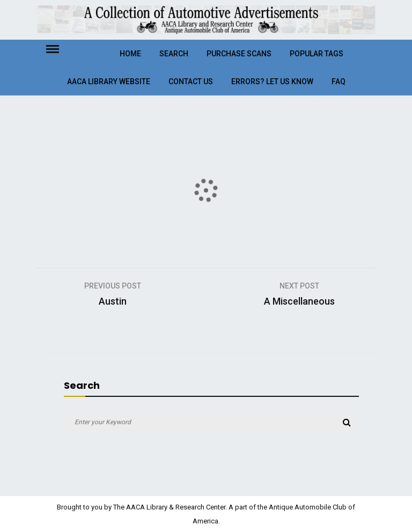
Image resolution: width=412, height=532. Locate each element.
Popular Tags (317, 54)
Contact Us (191, 82)
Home (130, 54)
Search (174, 54)
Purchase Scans (239, 54)
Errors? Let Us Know (272, 82)
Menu (62, 48)
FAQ (339, 82)
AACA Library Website (109, 82)
